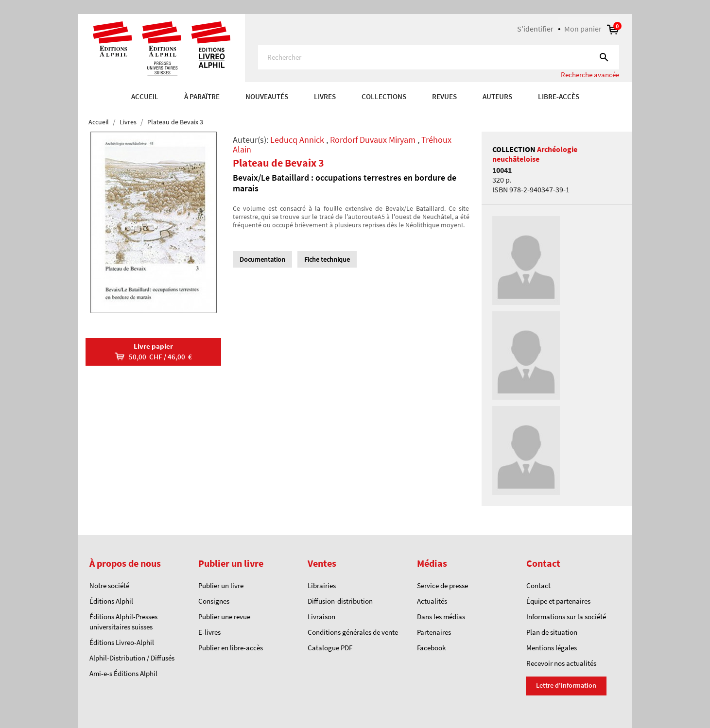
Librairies (322, 585)
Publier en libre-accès (231, 648)
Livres (325, 96)
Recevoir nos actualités (561, 663)
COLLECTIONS (384, 96)
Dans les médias (441, 617)
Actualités (432, 601)
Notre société (109, 585)
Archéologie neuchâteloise (535, 154)
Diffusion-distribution (340, 601)
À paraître (202, 96)
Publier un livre (221, 585)
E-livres (209, 632)
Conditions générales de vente (353, 632)
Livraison (321, 617)
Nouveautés (267, 96)
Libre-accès (559, 96)
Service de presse (442, 585)
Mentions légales (552, 648)
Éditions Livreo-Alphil (122, 642)
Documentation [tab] (262, 259)
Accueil (145, 96)
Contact (538, 585)
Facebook (431, 648)
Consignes (214, 601)
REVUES (444, 96)
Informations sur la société (566, 617)
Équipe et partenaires (558, 601)
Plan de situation (552, 632)
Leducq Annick (297, 140)
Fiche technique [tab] (327, 259)
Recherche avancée (590, 75)
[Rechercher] (439, 57)
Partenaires (434, 632)
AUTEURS (497, 96)
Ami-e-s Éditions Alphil (123, 673)
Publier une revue (224, 617)
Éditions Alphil (111, 601)
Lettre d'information (566, 685)
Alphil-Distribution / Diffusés (132, 658)
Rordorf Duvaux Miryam (373, 140)
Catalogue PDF (330, 648)
